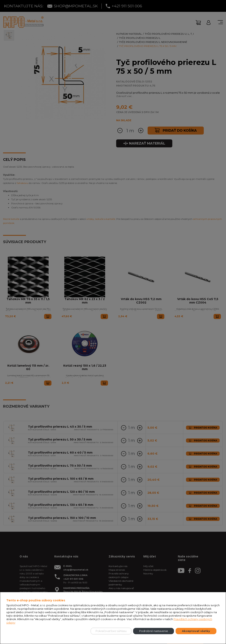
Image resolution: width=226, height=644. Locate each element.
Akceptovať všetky (196, 631)
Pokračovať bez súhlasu (111, 631)
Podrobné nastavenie (154, 631)
